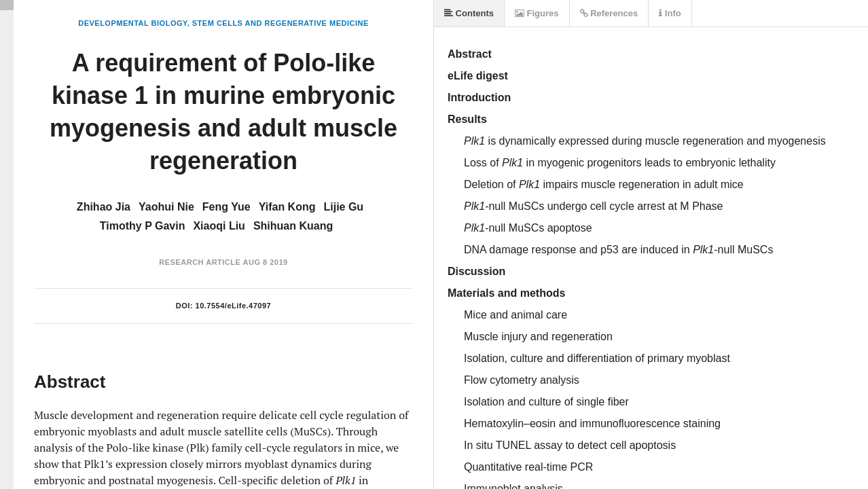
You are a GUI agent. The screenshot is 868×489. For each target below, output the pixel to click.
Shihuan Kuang (293, 226)
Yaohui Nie (166, 207)
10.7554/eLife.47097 (234, 306)
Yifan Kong (287, 207)
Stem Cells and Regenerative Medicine (281, 23)
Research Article (200, 262)
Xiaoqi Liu (219, 226)
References (609, 13)
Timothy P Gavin (143, 226)
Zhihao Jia (104, 207)
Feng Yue (227, 207)
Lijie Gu (343, 207)
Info (670, 13)
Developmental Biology (132, 23)
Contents (469, 13)
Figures (537, 13)
